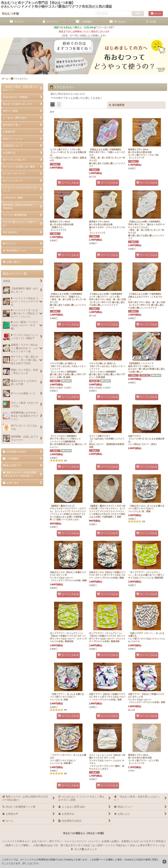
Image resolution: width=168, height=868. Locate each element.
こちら (35, 863)
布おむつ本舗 (10, 13)
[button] (151, 22)
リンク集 (79, 849)
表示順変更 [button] (117, 105)
